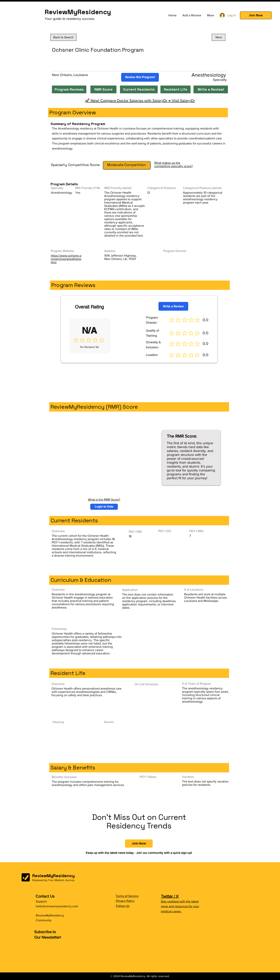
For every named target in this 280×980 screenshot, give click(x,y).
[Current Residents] (139, 89)
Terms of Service (127, 896)
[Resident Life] (175, 89)
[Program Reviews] (69, 89)
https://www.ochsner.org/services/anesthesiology (66, 259)
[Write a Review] (173, 306)
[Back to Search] (63, 37)
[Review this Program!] (140, 77)
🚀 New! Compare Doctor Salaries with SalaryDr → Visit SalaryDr (140, 101)
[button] (256, 15)
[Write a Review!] (211, 89)
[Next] (219, 37)
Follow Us (123, 906)
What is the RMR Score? (104, 500)
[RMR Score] (103, 89)
